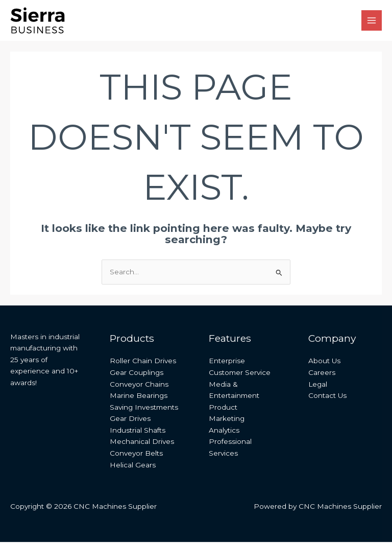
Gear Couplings (137, 373)
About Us (324, 362)
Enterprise (227, 362)
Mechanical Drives (142, 442)
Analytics (224, 431)
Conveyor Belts (136, 454)
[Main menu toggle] (372, 21)
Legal (318, 385)
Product (223, 408)
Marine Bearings (139, 396)
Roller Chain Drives (143, 362)
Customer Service (240, 373)
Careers (322, 373)
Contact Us (327, 396)
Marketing (227, 419)
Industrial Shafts (138, 431)
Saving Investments (144, 408)
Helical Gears (133, 465)
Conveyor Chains (139, 385)
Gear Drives (130, 419)
